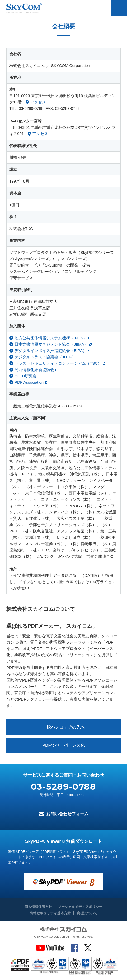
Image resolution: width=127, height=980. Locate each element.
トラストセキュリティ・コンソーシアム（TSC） (58, 363)
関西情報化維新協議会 (34, 370)
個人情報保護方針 (38, 907)
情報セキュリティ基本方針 (50, 913)
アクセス (38, 102)
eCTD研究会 (26, 376)
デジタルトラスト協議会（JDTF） (45, 357)
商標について (87, 913)
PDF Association (29, 382)
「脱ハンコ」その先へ (64, 727)
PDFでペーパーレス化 (64, 745)
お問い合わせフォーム (67, 814)
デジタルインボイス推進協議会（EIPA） (51, 351)
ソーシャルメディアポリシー (80, 907)
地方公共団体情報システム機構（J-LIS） (51, 338)
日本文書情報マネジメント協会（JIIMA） (51, 344)
